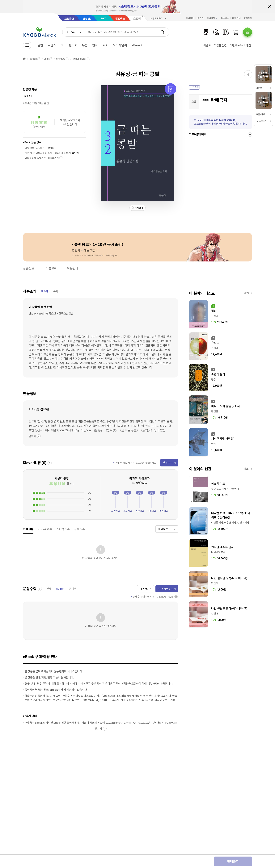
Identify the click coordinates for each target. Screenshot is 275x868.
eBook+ (137, 45)
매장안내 (236, 18)
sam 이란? (261, 121)
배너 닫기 (269, 7)
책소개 (45, 291)
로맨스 (52, 45)
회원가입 (190, 18)
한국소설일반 (80, 59)
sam (104, 18)
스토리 (137, 19)
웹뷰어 (75, 153)
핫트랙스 (120, 19)
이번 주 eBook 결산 (240, 45)
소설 (46, 59)
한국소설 (61, 59)
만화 (95, 45)
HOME (24, 59)
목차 (56, 291)
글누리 (27, 96)
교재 (105, 45)
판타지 (73, 45)
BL (63, 45)
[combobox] (73, 32)
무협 (85, 45)
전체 (49, 589)
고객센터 (248, 18)
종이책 (73, 589)
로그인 (200, 18)
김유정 (27, 90)
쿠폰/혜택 (260, 115)
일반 (40, 45)
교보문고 (69, 19)
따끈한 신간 (220, 45)
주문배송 (225, 18)
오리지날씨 (120, 45)
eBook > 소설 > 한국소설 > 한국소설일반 (51, 314)
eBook (87, 19)
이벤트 (207, 45)
